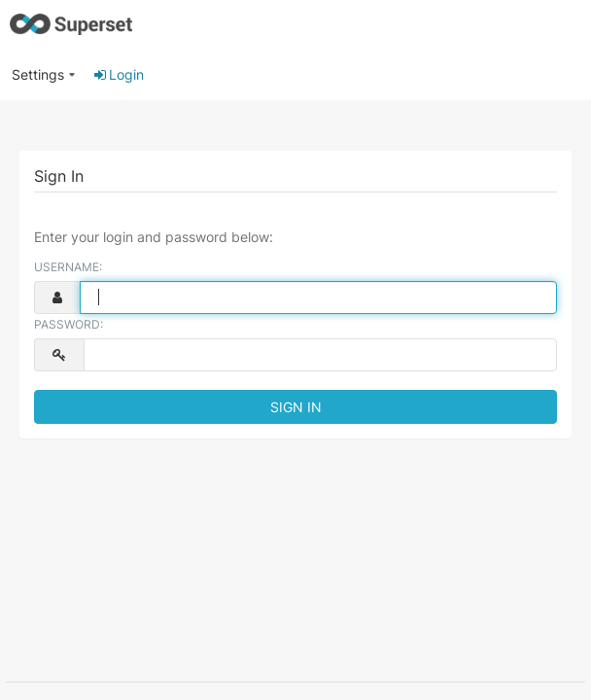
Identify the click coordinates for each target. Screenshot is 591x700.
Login (118, 74)
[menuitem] (44, 75)
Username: (68, 267)
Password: (69, 324)
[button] (44, 68)
